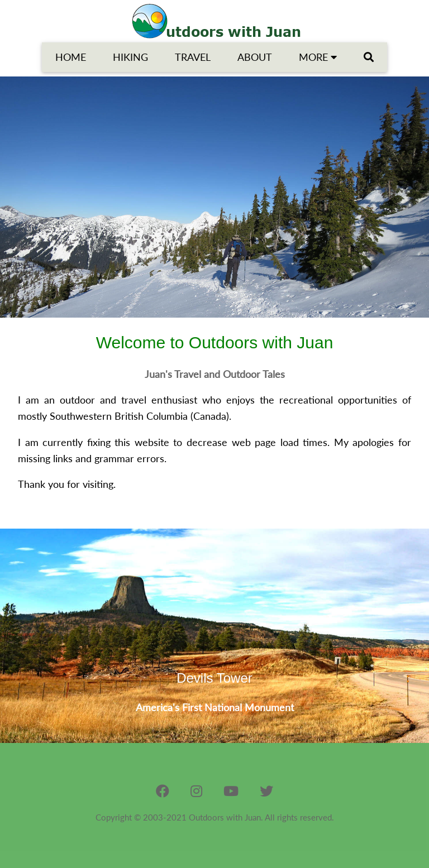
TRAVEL (193, 57)
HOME (71, 57)
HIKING (130, 57)
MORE (318, 57)
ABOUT (255, 57)
